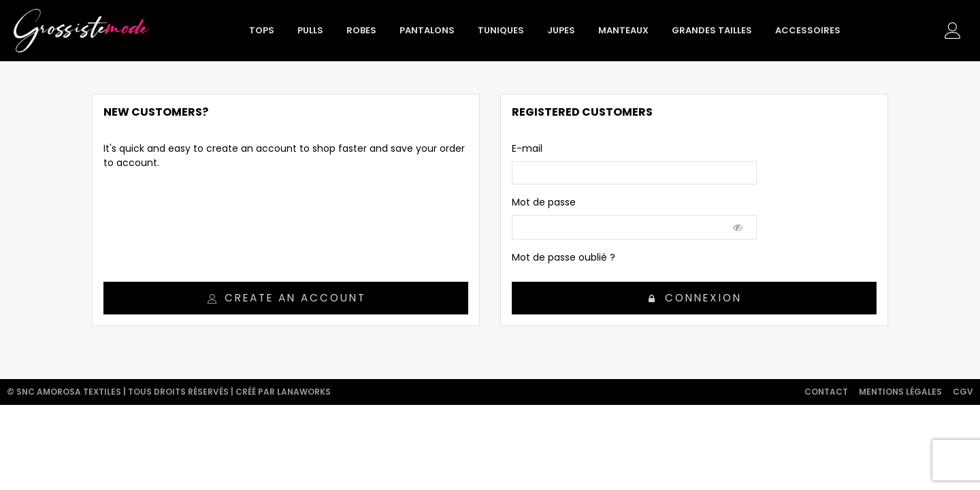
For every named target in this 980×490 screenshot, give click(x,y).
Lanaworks (304, 392)
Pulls (310, 30)
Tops (262, 30)
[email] (634, 173)
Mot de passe (544, 202)
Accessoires (808, 30)
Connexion (695, 298)
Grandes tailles (712, 30)
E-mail (527, 148)
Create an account (287, 298)
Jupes (561, 30)
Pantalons (427, 30)
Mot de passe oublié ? (563, 257)
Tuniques (501, 30)
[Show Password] (738, 227)
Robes (361, 30)
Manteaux (623, 30)
